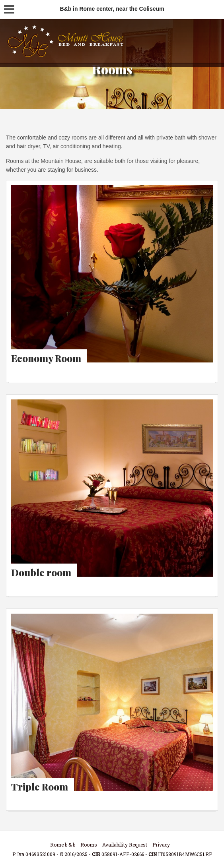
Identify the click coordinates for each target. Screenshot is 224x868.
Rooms (89, 845)
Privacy (161, 845)
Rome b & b (63, 845)
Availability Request (125, 845)
